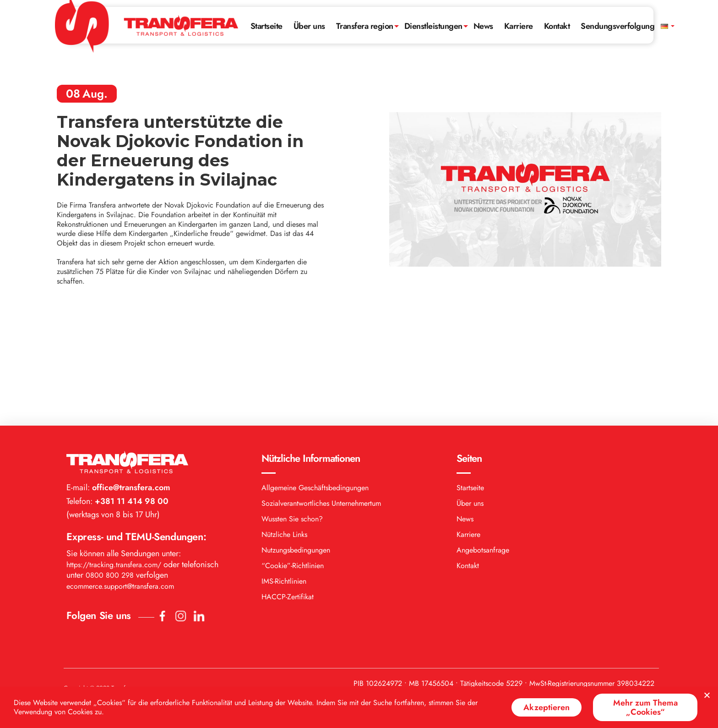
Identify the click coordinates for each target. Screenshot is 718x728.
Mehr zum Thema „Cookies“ (645, 707)
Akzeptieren (547, 707)
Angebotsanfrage (483, 442)
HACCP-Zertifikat (288, 489)
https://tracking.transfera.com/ (114, 457)
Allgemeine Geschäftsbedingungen (315, 380)
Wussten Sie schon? (292, 411)
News (483, 26)
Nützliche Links (284, 427)
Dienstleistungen (433, 26)
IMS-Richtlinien (284, 473)
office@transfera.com (130, 380)
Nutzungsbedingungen (296, 442)
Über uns (309, 26)
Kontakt (557, 26)
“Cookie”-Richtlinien (293, 458)
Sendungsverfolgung (617, 26)
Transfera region (365, 26)
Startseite (267, 26)
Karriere (519, 26)
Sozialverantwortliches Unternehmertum (321, 396)
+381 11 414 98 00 (131, 394)
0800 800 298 (110, 468)
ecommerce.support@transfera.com (120, 479)
